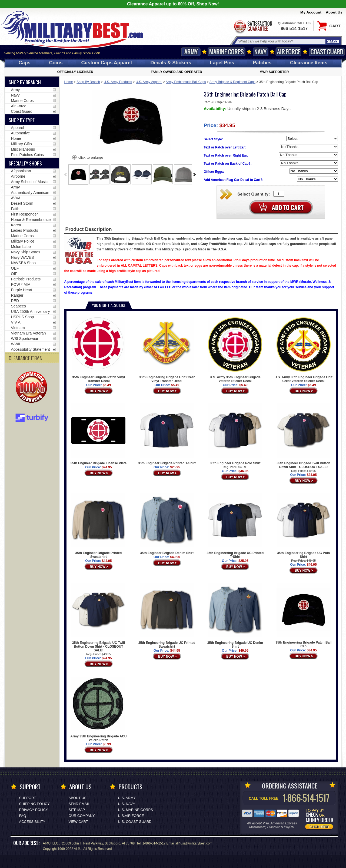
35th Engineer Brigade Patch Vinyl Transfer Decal (99, 350)
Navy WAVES (23, 257)
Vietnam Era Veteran (29, 333)
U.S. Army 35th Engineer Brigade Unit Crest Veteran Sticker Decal (303, 350)
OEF (15, 268)
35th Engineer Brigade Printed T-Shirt (167, 434)
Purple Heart (22, 290)
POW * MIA (21, 284)
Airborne (18, 176)
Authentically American (30, 193)
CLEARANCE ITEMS (25, 358)
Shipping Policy (34, 804)
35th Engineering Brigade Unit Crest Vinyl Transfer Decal (167, 350)
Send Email (79, 804)
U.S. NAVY (127, 804)
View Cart (78, 822)
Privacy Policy (34, 810)
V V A (16, 322)
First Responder (25, 214)
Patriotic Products (26, 279)
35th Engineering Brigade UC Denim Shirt (235, 616)
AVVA (16, 198)
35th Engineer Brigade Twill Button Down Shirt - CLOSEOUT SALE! (304, 436)
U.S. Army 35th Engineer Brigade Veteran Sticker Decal (235, 350)
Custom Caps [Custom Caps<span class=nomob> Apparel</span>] (106, 63)
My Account (311, 12)
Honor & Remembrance (31, 220)
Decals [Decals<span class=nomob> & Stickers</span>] (171, 63)
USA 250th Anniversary (31, 312)
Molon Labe (21, 247)
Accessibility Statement (31, 349)
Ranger (17, 295)
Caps (25, 63)
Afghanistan (21, 171)
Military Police (23, 241)
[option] (78, 175)
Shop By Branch (88, 82)
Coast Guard (327, 52)
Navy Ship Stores (26, 252)
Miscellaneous (23, 149)
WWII (16, 344)
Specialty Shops (25, 163)
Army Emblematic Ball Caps (186, 82)
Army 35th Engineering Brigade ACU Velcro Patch (98, 709)
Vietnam (18, 328)
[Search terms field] (281, 41)
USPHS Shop (23, 317)
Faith (15, 209)
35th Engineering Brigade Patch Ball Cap (303, 616)
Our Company (82, 816)
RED (15, 301)
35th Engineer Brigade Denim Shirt (167, 524)
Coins (56, 63)
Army (191, 52)
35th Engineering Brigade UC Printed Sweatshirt (167, 616)
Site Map (77, 810)
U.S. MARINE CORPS (136, 810)
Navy (261, 52)
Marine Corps (227, 52)
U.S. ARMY (127, 798)
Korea (16, 225)
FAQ (23, 816)
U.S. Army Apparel (149, 82)
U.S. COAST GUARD (135, 822)
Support (28, 798)
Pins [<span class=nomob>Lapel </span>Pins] (222, 63)
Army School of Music (29, 182)
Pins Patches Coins (27, 155)
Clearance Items (309, 63)
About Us (334, 12)
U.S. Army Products (118, 82)
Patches (262, 63)
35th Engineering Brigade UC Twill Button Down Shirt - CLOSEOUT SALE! (98, 618)
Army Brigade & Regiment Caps (232, 82)
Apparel (18, 128)
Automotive (21, 133)
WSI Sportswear (25, 339)
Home (69, 82)
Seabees (19, 306)
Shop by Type (22, 120)
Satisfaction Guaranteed (253, 26)
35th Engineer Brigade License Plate (99, 434)
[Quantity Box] (279, 194)
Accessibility (32, 822)
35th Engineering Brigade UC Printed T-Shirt (235, 526)
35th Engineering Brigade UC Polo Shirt (304, 526)
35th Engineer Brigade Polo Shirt (235, 434)
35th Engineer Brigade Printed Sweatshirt (98, 526)
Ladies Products (25, 230)
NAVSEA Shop (24, 263)
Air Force (288, 52)
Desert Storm (22, 203)
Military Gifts (21, 144)
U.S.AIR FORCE (131, 816)
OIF (14, 274)
